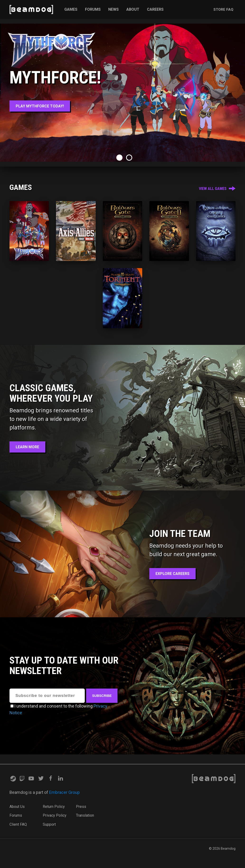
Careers (155, 9)
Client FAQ (18, 824)
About (133, 9)
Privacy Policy (55, 815)
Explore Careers (172, 574)
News (113, 9)
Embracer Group (64, 792)
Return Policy (54, 807)
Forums (93, 9)
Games (71, 9)
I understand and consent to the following (53, 706)
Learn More (27, 447)
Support (49, 824)
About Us (17, 807)
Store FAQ (223, 10)
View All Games (217, 189)
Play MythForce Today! (40, 106)
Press (81, 807)
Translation (85, 815)
